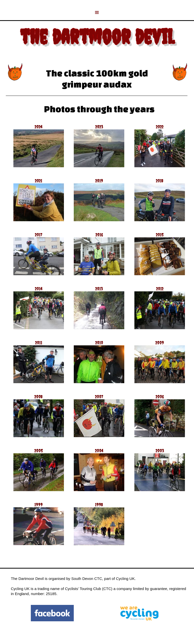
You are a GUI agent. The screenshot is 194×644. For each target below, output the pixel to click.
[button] (97, 13)
